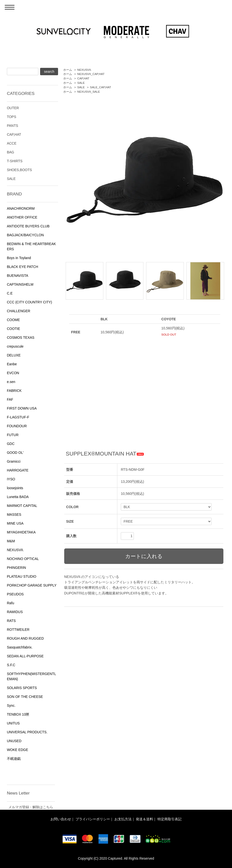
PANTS (13, 126)
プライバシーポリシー (93, 819)
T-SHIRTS (15, 161)
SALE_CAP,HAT (101, 87)
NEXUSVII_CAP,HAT (91, 74)
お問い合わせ (61, 819)
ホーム (68, 70)
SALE (81, 83)
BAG (11, 152)
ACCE (12, 143)
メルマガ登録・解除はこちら (31, 807)
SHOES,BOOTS (19, 170)
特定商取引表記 (170, 819)
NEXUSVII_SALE (89, 92)
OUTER (13, 108)
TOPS (12, 117)
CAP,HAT (83, 78)
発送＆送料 (144, 819)
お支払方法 (123, 819)
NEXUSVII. (85, 70)
